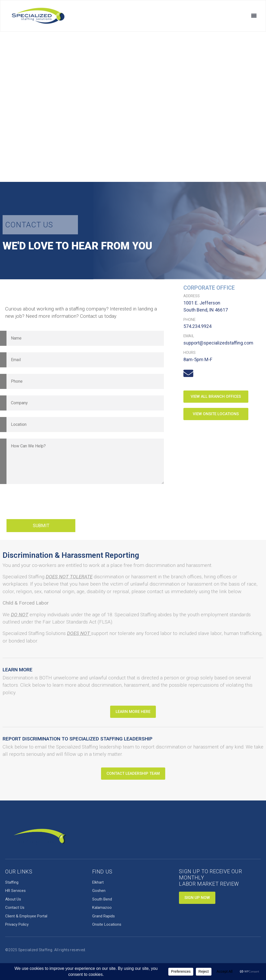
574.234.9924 (197, 326)
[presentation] (46, 502)
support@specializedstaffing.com (218, 343)
